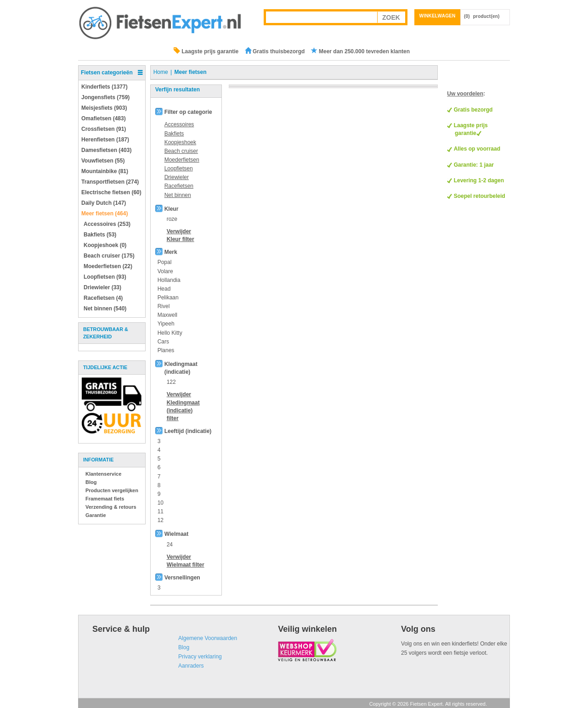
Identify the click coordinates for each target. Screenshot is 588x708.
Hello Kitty (170, 333)
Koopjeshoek (180, 142)
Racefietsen (179, 186)
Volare (165, 271)
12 (161, 520)
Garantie (96, 515)
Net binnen (178, 195)
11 (161, 511)
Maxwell (167, 315)
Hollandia (169, 280)
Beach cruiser (181, 151)
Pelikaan (168, 298)
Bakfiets (174, 134)
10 (161, 503)
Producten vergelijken (112, 490)
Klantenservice (103, 474)
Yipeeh (166, 324)
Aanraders (191, 666)
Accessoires (179, 124)
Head (164, 289)
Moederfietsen (182, 160)
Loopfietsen (179, 169)
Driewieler (177, 177)
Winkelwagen (438, 16)
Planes (166, 350)
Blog (91, 482)
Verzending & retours (111, 507)
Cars (163, 342)
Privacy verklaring (200, 657)
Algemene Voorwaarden (208, 638)
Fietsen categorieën (107, 73)
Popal (165, 262)
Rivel (164, 306)
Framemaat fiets (105, 499)
